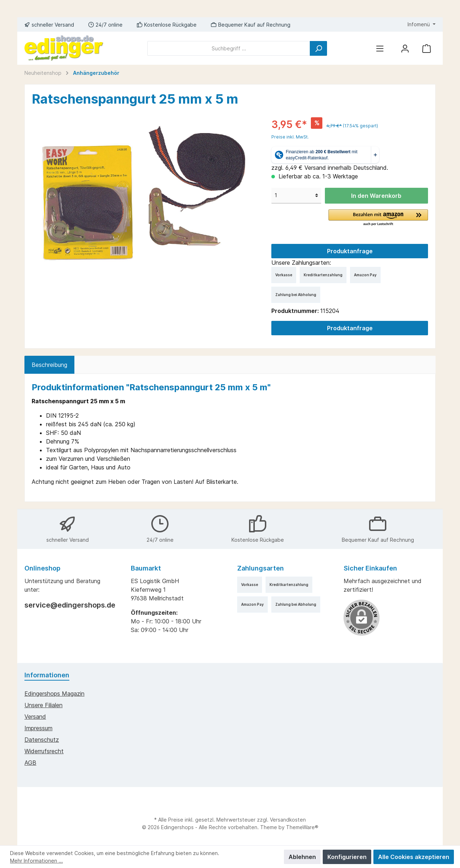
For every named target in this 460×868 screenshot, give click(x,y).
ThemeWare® (302, 827)
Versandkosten (288, 820)
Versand (35, 717)
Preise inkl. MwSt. (290, 137)
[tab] (49, 365)
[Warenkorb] (427, 48)
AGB (30, 763)
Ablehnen (302, 857)
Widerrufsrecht (44, 751)
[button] (378, 218)
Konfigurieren (347, 857)
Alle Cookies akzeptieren (414, 857)
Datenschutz (42, 740)
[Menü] (380, 48)
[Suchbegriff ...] (229, 48)
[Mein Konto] (405, 48)
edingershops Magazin (54, 694)
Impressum (38, 728)
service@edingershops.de (70, 605)
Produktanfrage (350, 251)
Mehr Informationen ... (36, 861)
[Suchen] (318, 48)
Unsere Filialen (43, 705)
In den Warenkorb (376, 196)
